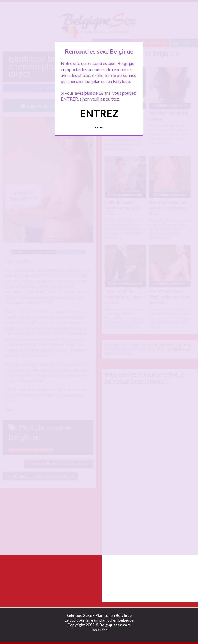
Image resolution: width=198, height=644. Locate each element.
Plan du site (99, 630)
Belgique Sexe (79, 615)
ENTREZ (99, 113)
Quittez (99, 127)
